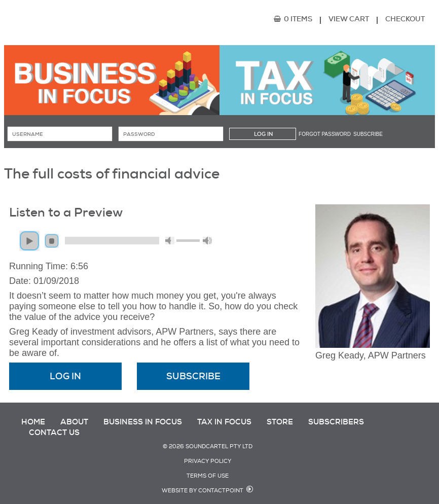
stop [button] (52, 241)
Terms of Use (208, 476)
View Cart (349, 19)
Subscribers (336, 422)
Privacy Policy (208, 461)
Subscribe (368, 134)
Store (280, 422)
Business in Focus (143, 422)
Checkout (405, 19)
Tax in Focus (224, 422)
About (74, 422)
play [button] (29, 241)
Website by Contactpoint (203, 491)
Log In (65, 376)
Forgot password (325, 134)
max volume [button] (207, 241)
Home (33, 422)
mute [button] (170, 241)
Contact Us (54, 433)
